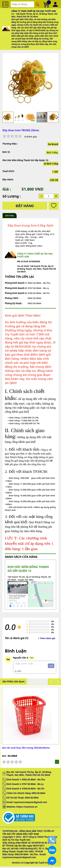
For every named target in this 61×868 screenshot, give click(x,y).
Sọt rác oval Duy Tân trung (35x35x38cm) (26, 749)
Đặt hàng (25, 206)
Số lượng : (12, 196)
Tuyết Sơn (44, 864)
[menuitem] (8, 117)
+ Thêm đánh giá (47, 638)
